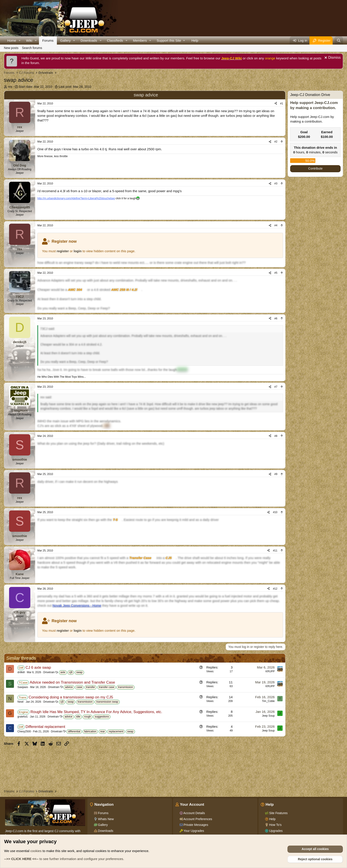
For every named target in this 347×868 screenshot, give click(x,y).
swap (79, 672)
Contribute (315, 168)
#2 (276, 142)
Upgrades (275, 831)
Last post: (75, 87)
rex (10, 87)
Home (12, 40)
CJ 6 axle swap (38, 668)
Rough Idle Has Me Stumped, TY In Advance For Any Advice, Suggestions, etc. (96, 712)
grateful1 (23, 717)
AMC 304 (75, 290)
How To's (275, 825)
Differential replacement (45, 727)
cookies (36, 851)
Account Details (194, 813)
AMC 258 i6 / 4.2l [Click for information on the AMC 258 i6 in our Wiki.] (124, 290)
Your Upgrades (194, 831)
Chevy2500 (24, 731)
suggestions (102, 717)
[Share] (276, 104)
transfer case (107, 687)
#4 (276, 225)
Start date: (36, 87)
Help (195, 40)
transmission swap (107, 702)
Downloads (89, 40)
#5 (276, 273)
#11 (275, 551)
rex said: (46, 397)
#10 (275, 512)
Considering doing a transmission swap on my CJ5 (71, 697)
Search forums (32, 48)
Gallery (66, 40)
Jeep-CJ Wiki (232, 58)
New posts (11, 48)
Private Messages (196, 825)
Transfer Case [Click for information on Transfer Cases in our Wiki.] (140, 558)
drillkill (21, 672)
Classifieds (115, 40)
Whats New (105, 819)
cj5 (62, 702)
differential (74, 731)
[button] (20, 40)
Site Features (278, 813)
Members (140, 40)
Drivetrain (49, 672)
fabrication (90, 731)
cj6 (71, 672)
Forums (48, 40)
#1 (282, 104)
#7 (276, 387)
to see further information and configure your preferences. (64, 859)
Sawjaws (23, 687)
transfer (91, 687)
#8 (276, 436)
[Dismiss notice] (332, 58)
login (78, 251)
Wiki (29, 40)
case (79, 687)
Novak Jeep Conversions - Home (77, 605)
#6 (276, 319)
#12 (275, 589)
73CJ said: (48, 329)
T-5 (115, 520)
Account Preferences (198, 819)
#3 (276, 184)
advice (69, 687)
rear (103, 731)
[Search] (339, 40)
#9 (276, 474)
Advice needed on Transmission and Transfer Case (72, 682)
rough (88, 717)
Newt (20, 702)
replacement (116, 731)
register (63, 251)
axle (63, 672)
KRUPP (270, 671)
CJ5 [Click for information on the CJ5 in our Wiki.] (169, 558)
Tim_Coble (268, 701)
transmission (125, 687)
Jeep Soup (268, 716)
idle (78, 717)
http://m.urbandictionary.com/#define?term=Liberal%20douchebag (76, 198)
